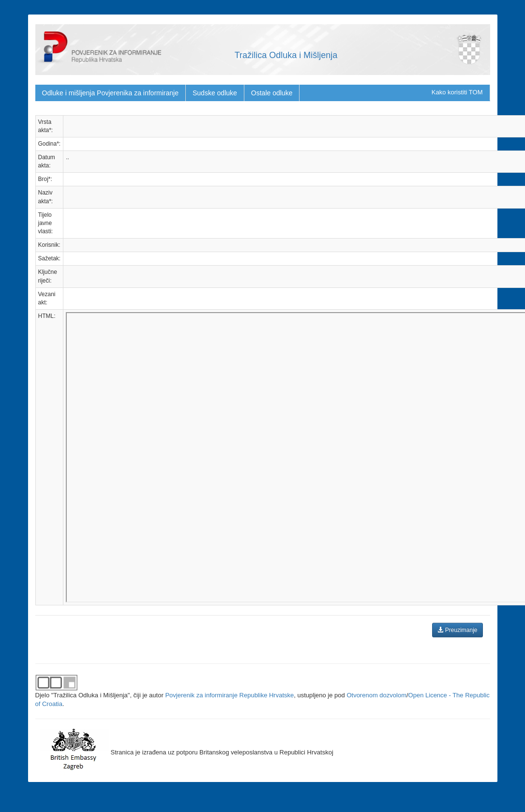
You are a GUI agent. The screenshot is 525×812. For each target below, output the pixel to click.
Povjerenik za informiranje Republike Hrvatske (229, 695)
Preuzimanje (457, 630)
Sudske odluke (215, 93)
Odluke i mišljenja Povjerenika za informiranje (110, 93)
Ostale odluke (272, 93)
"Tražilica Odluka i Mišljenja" (91, 695)
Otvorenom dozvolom (376, 695)
